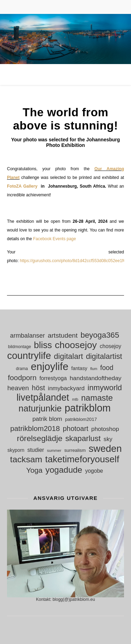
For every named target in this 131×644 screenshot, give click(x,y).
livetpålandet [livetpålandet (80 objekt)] (43, 398)
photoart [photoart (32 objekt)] (76, 429)
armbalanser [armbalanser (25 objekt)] (28, 336)
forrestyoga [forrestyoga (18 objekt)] (53, 378)
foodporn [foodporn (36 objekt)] (22, 378)
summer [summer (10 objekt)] (54, 450)
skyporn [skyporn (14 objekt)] (16, 450)
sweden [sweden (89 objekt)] (105, 449)
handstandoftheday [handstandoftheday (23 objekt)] (95, 378)
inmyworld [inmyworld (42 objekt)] (105, 388)
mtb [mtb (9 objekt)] (75, 399)
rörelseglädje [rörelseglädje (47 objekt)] (39, 438)
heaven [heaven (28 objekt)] (18, 388)
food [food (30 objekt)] (107, 368)
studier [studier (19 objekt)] (36, 450)
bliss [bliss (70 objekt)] (43, 345)
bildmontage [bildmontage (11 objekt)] (20, 347)
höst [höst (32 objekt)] (38, 388)
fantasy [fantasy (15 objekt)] (79, 368)
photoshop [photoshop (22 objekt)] (105, 429)
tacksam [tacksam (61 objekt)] (26, 459)
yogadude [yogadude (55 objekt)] (64, 470)
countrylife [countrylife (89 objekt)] (29, 356)
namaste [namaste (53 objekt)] (97, 398)
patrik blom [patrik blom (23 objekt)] (47, 419)
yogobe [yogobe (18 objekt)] (94, 471)
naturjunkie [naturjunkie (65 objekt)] (40, 409)
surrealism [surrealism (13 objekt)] (75, 450)
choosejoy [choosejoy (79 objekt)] (76, 345)
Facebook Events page (55, 239)
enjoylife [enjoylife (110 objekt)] (50, 366)
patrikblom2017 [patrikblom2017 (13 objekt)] (81, 419)
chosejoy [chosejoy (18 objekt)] (110, 346)
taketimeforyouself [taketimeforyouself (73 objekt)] (82, 459)
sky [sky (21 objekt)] (108, 439)
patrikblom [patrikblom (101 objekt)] (88, 408)
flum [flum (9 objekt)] (94, 369)
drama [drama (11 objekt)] (22, 369)
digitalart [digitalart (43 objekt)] (68, 356)
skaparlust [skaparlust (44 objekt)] (83, 438)
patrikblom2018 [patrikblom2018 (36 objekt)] (35, 428)
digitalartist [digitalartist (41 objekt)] (104, 356)
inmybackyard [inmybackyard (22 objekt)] (66, 388)
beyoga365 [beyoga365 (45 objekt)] (100, 335)
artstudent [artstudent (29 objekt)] (63, 335)
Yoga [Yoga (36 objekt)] (34, 470)
